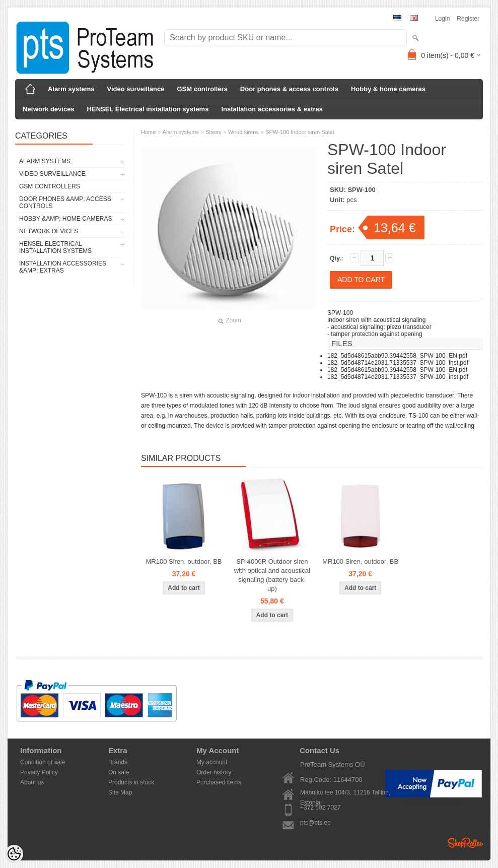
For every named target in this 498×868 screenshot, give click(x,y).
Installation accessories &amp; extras (63, 267)
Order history (214, 772)
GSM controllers (202, 89)
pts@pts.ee (315, 823)
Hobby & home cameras (388, 89)
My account (212, 762)
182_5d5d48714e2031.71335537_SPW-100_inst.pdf (398, 363)
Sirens (213, 132)
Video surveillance (136, 89)
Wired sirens (243, 132)
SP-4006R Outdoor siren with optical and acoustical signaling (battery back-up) (272, 575)
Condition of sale (43, 762)
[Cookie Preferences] (14, 854)
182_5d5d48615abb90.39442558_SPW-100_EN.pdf (397, 356)
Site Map (120, 792)
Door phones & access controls (289, 89)
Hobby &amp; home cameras (65, 219)
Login (442, 19)
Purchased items (219, 782)
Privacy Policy (39, 772)
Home (148, 132)
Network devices (49, 109)
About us (32, 782)
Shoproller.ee (465, 843)
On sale (119, 772)
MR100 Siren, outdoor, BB (184, 561)
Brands (118, 762)
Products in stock (131, 782)
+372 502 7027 (320, 808)
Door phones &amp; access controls (65, 203)
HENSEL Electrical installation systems (148, 109)
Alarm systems (71, 89)
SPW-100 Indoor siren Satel (300, 132)
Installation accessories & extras (272, 109)
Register (468, 19)
